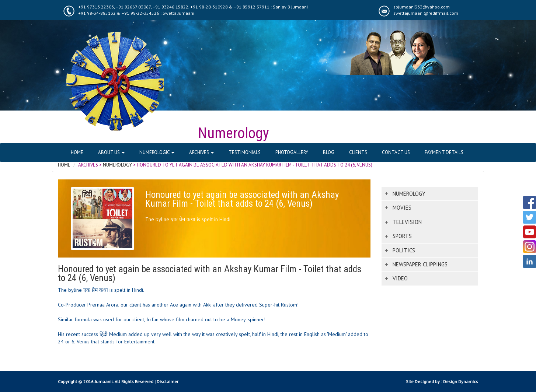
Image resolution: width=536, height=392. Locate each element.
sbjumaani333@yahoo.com (422, 7)
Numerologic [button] (157, 152)
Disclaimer (168, 381)
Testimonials (245, 152)
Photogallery (292, 152)
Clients (358, 152)
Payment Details (444, 152)
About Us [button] (111, 152)
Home (77, 152)
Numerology (117, 165)
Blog (329, 152)
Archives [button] (201, 152)
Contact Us (396, 152)
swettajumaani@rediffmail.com (426, 13)
